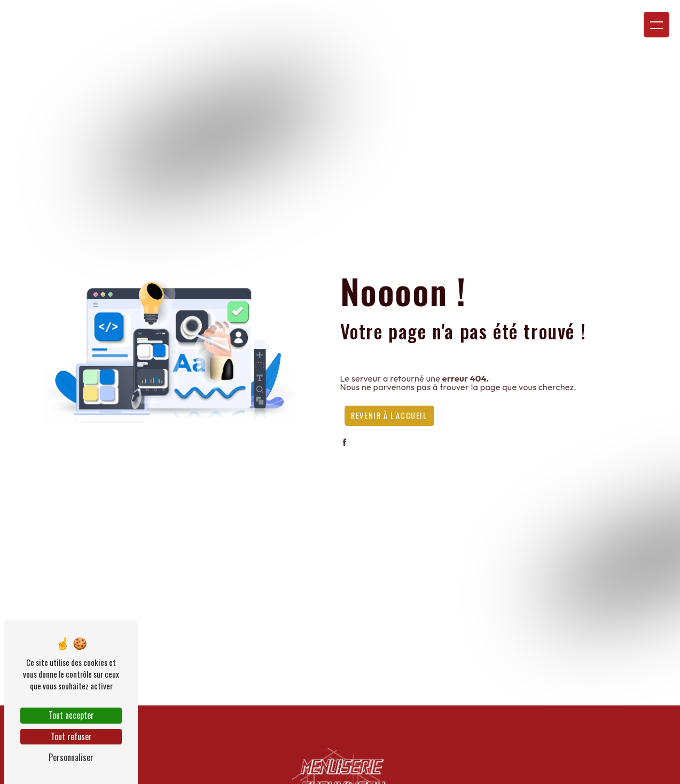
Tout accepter (71, 715)
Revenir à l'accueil (389, 416)
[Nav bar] (656, 25)
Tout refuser (71, 736)
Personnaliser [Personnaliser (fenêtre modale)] (71, 757)
